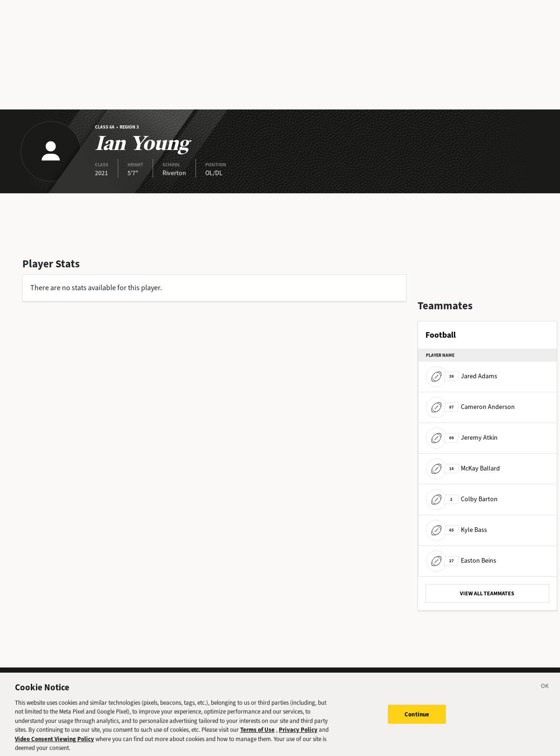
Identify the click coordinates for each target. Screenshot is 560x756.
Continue (417, 720)
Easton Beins (461, 561)
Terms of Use (257, 736)
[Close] (545, 693)
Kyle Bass (456, 530)
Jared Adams (462, 376)
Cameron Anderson (470, 407)
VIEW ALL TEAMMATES (487, 593)
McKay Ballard (463, 468)
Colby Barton (462, 499)
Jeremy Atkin (462, 438)
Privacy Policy (298, 736)
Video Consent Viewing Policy (54, 745)
